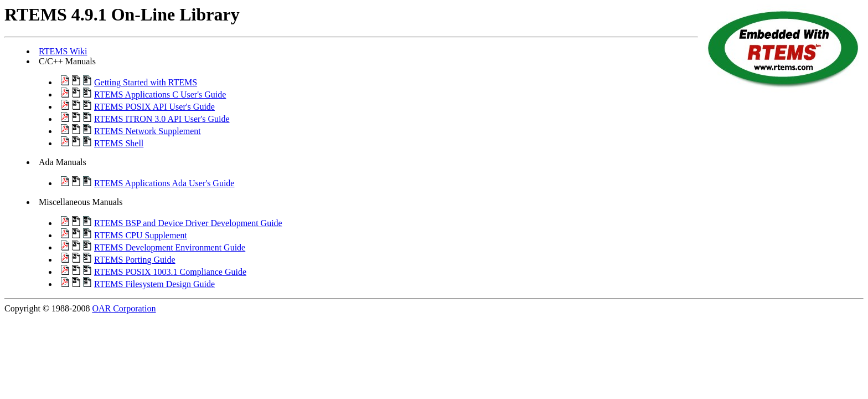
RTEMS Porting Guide (135, 260)
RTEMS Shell (119, 143)
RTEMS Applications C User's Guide (160, 94)
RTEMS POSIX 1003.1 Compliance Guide (170, 272)
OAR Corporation (124, 308)
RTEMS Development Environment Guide (170, 247)
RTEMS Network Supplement (148, 131)
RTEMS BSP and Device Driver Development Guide (188, 223)
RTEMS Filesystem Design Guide (154, 284)
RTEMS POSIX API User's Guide (154, 107)
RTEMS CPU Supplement (141, 235)
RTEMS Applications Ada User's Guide (164, 183)
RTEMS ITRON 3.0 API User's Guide (162, 119)
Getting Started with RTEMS (146, 82)
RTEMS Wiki (63, 51)
